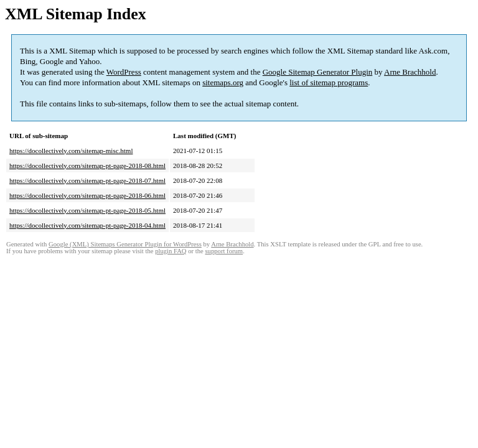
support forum (224, 251)
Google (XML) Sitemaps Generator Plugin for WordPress (125, 244)
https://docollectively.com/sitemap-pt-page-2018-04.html (87, 225)
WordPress (124, 72)
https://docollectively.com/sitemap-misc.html (71, 151)
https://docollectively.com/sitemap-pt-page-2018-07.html (87, 180)
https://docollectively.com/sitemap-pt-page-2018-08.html (87, 166)
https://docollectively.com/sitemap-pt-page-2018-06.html (87, 195)
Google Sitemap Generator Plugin (318, 72)
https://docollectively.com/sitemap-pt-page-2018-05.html (87, 210)
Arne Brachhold (410, 72)
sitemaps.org (223, 82)
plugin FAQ (171, 251)
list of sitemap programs (329, 82)
